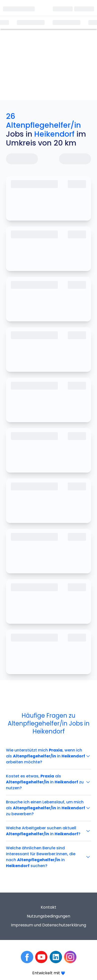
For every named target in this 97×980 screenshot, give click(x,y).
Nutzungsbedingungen (48, 916)
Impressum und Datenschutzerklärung (48, 925)
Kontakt (48, 907)
